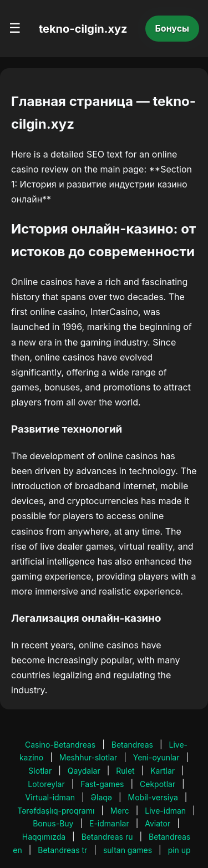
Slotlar (40, 771)
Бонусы (173, 28)
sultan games (128, 850)
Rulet (125, 771)
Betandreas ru (107, 837)
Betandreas (132, 745)
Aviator (158, 823)
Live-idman (165, 811)
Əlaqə (102, 797)
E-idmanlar (109, 823)
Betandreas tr (62, 850)
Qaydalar (84, 771)
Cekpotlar (158, 784)
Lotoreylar (46, 784)
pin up (179, 850)
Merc (120, 811)
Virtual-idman (50, 797)
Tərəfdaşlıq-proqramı (56, 811)
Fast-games (102, 784)
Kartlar (163, 771)
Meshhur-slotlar (88, 757)
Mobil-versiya (153, 797)
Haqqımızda (44, 837)
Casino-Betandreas (60, 745)
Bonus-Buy (53, 823)
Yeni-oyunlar (156, 757)
